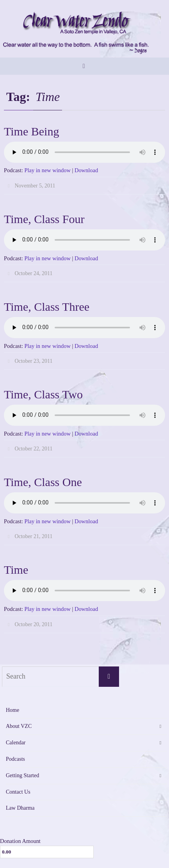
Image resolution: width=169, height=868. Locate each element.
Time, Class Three (47, 307)
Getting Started (22, 775)
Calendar (16, 743)
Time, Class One (43, 482)
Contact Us (18, 792)
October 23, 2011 (33, 361)
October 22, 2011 (33, 449)
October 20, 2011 (33, 624)
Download (86, 170)
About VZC (19, 726)
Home (12, 710)
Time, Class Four (44, 219)
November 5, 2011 (35, 186)
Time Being (31, 131)
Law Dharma (20, 808)
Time (16, 570)
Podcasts (15, 759)
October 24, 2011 (33, 273)
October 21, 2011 (33, 536)
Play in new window (48, 170)
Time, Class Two (43, 394)
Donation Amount (20, 841)
